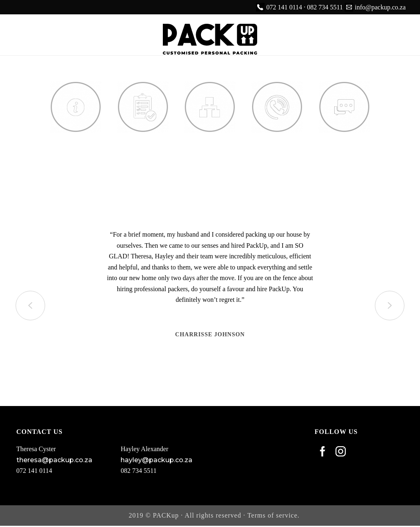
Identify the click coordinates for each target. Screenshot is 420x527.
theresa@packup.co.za (54, 460)
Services (143, 142)
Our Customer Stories (344, 153)
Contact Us (277, 142)
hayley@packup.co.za (156, 460)
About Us (75, 142)
